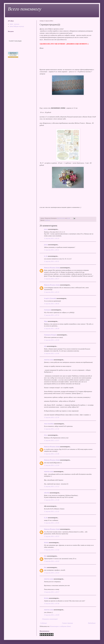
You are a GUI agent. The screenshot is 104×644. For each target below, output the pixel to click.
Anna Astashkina (49, 424)
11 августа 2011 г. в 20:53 (52, 536)
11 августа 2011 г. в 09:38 (52, 329)
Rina (45, 556)
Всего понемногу (25, 9)
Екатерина (48, 310)
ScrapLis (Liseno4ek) (50, 298)
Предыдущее (92, 623)
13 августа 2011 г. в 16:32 (52, 561)
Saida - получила (14, 24)
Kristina (46, 543)
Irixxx (46, 435)
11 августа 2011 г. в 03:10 (52, 239)
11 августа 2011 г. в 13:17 (52, 440)
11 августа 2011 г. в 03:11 (52, 250)
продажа (48, 220)
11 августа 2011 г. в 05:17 (52, 279)
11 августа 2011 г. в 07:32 (52, 315)
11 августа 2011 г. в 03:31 (52, 261)
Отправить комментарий (50, 619)
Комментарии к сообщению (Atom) (60, 626)
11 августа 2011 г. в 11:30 (52, 417)
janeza (46, 229)
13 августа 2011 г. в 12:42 (52, 550)
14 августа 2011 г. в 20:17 (52, 592)
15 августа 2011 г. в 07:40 (52, 604)
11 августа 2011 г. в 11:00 (52, 353)
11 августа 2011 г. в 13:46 (52, 454)
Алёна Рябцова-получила (17, 26)
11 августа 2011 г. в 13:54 (52, 465)
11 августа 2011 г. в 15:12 (52, 487)
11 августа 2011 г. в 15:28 (52, 500)
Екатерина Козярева (50, 335)
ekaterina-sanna (49, 360)
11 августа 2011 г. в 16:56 (52, 523)
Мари (46, 321)
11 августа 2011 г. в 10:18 (52, 340)
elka (45, 346)
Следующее (43, 623)
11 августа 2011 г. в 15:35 (52, 512)
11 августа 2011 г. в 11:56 (52, 429)
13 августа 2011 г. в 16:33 (52, 573)
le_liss (46, 256)
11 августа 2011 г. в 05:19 (52, 292)
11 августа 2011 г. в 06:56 (52, 304)
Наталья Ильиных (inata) (52, 268)
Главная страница (68, 623)
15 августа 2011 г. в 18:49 (52, 615)
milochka (47, 493)
